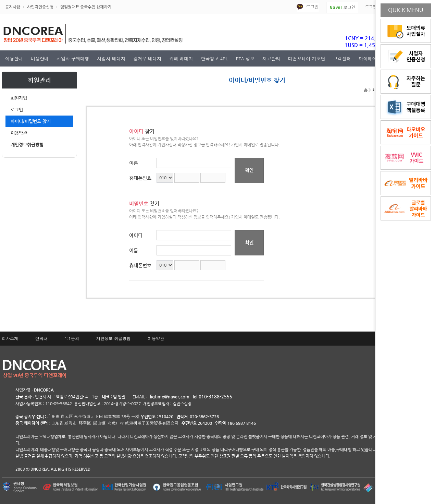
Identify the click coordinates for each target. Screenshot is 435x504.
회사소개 (10, 338)
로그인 (371, 7)
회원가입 (19, 98)
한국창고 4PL (214, 58)
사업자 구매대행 (73, 58)
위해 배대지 (181, 58)
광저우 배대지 (147, 58)
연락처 (41, 338)
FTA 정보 (245, 58)
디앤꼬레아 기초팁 (307, 58)
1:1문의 (72, 338)
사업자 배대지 (111, 58)
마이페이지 (370, 58)
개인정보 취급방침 (113, 338)
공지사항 (13, 7)
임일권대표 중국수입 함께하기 (86, 7)
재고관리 (271, 58)
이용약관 (19, 133)
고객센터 (342, 58)
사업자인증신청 (40, 7)
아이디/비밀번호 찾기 (31, 121)
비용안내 (40, 58)
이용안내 (14, 58)
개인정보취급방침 (27, 145)
